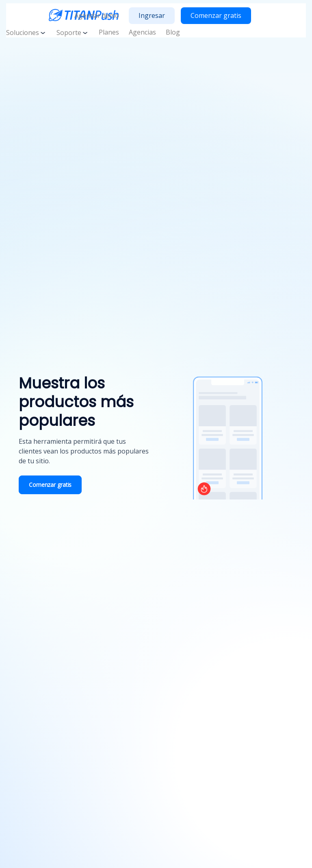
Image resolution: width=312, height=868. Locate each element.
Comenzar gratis (216, 15)
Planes (109, 32)
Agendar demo (97, 15)
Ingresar (152, 15)
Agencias (142, 32)
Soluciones (26, 33)
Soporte (73, 33)
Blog (173, 32)
